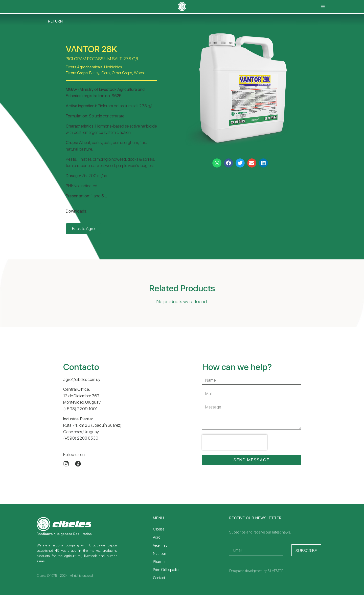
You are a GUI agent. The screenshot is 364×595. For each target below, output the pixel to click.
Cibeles (159, 529)
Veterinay (160, 545)
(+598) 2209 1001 (80, 409)
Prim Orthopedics (167, 570)
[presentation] (235, 442)
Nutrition (160, 553)
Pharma (159, 562)
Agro (157, 537)
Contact (159, 578)
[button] (323, 7)
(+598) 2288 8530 (81, 438)
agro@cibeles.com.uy (82, 379)
